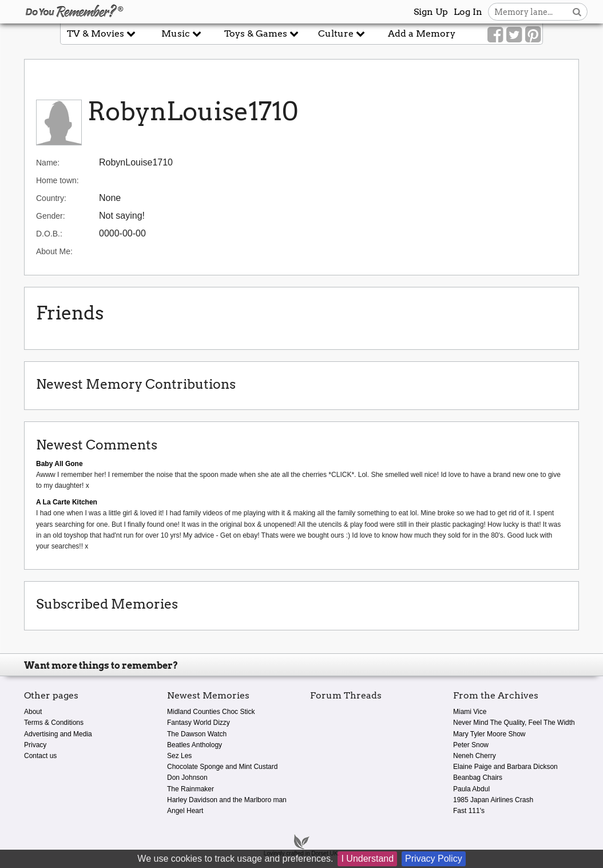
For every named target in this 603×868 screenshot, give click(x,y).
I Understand (367, 859)
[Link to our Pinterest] (533, 35)
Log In (468, 12)
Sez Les (179, 756)
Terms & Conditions (54, 723)
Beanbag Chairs (478, 778)
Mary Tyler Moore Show (489, 734)
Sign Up (431, 12)
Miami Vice (470, 712)
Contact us (40, 756)
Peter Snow (471, 745)
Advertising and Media (58, 734)
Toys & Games (261, 33)
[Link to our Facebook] (495, 35)
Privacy (35, 745)
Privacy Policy (434, 859)
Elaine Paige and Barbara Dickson (505, 767)
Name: (48, 163)
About (33, 712)
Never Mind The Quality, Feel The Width (514, 723)
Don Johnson (187, 778)
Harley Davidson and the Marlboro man (227, 800)
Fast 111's (469, 811)
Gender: (51, 216)
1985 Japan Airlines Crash (493, 800)
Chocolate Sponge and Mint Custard (222, 767)
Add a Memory (422, 33)
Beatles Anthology (195, 745)
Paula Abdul (471, 789)
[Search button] (577, 12)
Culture (342, 33)
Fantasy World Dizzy (199, 723)
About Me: (54, 251)
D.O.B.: (49, 234)
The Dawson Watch (197, 734)
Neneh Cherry (475, 756)
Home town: (57, 180)
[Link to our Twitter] (514, 35)
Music (181, 33)
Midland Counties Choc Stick (211, 712)
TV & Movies (101, 33)
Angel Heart (185, 811)
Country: (51, 198)
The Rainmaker (191, 789)
